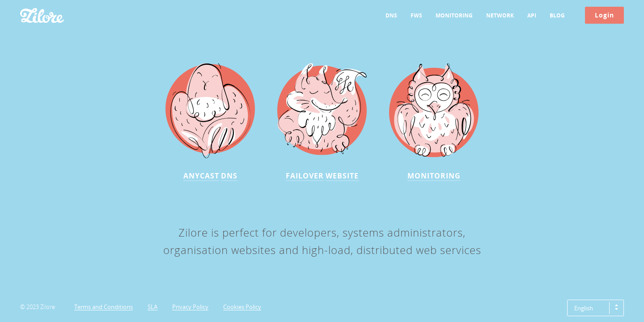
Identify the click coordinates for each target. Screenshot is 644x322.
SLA (153, 307)
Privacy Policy (190, 307)
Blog (557, 15)
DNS (391, 15)
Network (500, 15)
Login (604, 15)
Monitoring (454, 15)
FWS (416, 15)
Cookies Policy (242, 307)
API (532, 15)
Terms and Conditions (104, 307)
